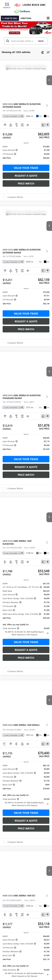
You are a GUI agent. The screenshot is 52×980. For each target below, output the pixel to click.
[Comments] (43, 125)
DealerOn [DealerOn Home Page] (20, 528)
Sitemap (27, 528)
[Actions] (47, 106)
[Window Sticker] (47, 125)
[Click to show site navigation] (48, 18)
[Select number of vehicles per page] (44, 506)
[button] (10, 18)
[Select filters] (43, 52)
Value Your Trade (26, 168)
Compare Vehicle (15, 197)
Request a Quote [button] (26, 176)
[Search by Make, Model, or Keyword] (23, 41)
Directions (26, 18)
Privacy (33, 528)
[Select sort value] (48, 52)
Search (41, 41)
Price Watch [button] (26, 183)
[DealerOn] (9, 525)
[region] (26, 153)
